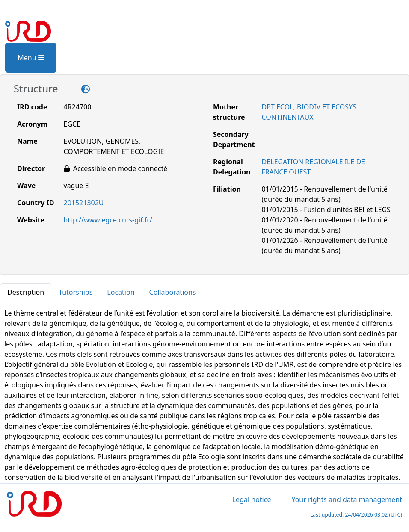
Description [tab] (26, 292)
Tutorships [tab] (76, 292)
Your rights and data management (347, 499)
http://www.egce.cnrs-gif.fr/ (108, 220)
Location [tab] (121, 292)
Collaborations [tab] (173, 292)
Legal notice (252, 499)
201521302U (84, 203)
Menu (31, 58)
